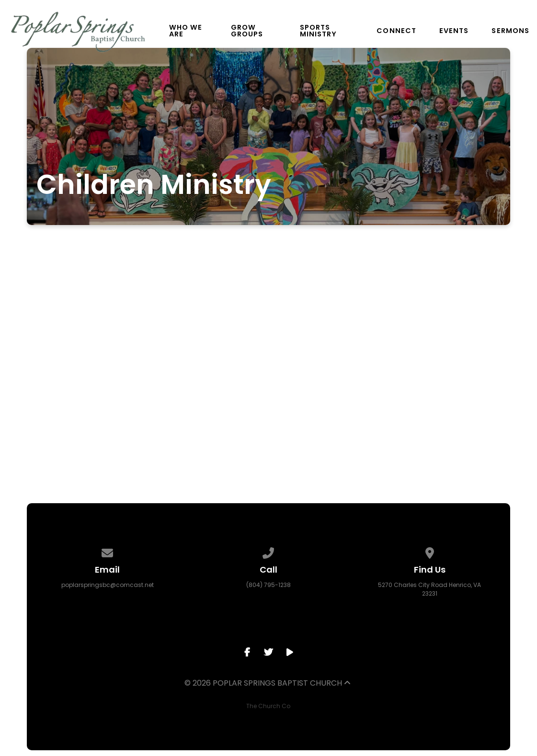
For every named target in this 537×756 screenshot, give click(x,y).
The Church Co (268, 706)
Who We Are (186, 31)
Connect (396, 31)
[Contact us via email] (107, 551)
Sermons (510, 31)
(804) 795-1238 (268, 585)
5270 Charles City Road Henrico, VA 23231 (429, 589)
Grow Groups (247, 31)
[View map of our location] (430, 551)
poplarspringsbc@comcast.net (108, 585)
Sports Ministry (319, 31)
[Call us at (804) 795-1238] (269, 551)
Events (454, 31)
